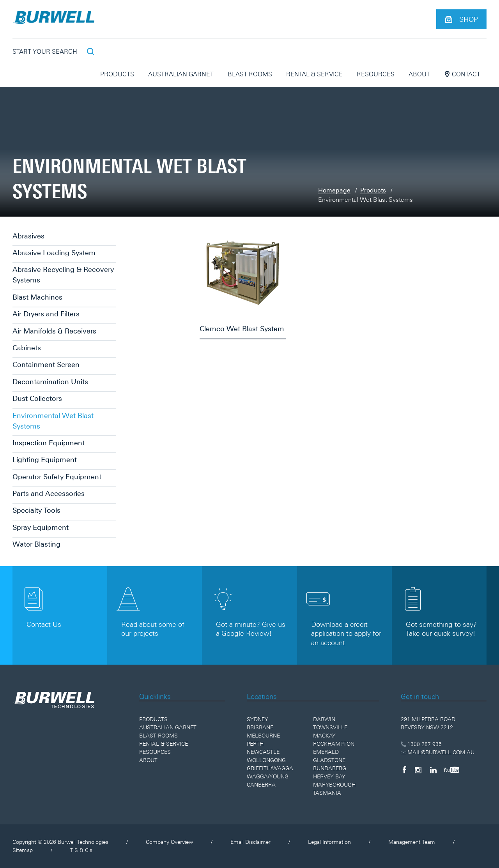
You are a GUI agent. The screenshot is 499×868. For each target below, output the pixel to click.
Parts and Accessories (49, 493)
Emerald (326, 752)
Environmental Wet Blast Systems (53, 421)
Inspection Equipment (49, 443)
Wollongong (266, 760)
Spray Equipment (41, 527)
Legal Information (329, 842)
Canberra (261, 785)
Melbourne (263, 736)
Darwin (324, 719)
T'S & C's (81, 850)
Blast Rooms (250, 74)
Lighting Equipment (45, 460)
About (419, 74)
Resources (376, 74)
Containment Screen (46, 364)
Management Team (412, 842)
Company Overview (169, 842)
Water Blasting (36, 544)
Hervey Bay (329, 776)
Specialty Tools (36, 510)
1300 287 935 (421, 744)
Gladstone (329, 760)
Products (117, 74)
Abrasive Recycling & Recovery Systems (63, 275)
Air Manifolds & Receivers (54, 331)
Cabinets (27, 348)
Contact (462, 74)
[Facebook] (404, 770)
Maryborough (334, 785)
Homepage (334, 190)
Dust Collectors (37, 398)
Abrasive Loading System (54, 253)
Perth (255, 744)
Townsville (330, 727)
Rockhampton (334, 744)
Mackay (324, 736)
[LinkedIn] (433, 770)
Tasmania (327, 793)
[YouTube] (451, 770)
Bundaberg (330, 768)
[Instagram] (418, 770)
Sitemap (23, 850)
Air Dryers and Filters (46, 314)
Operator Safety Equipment (57, 477)
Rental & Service (314, 74)
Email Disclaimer (250, 842)
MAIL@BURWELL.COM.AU (438, 752)
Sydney (257, 719)
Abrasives (28, 236)
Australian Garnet (181, 74)
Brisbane (260, 727)
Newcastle (263, 752)
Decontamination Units (50, 382)
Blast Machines (37, 297)
